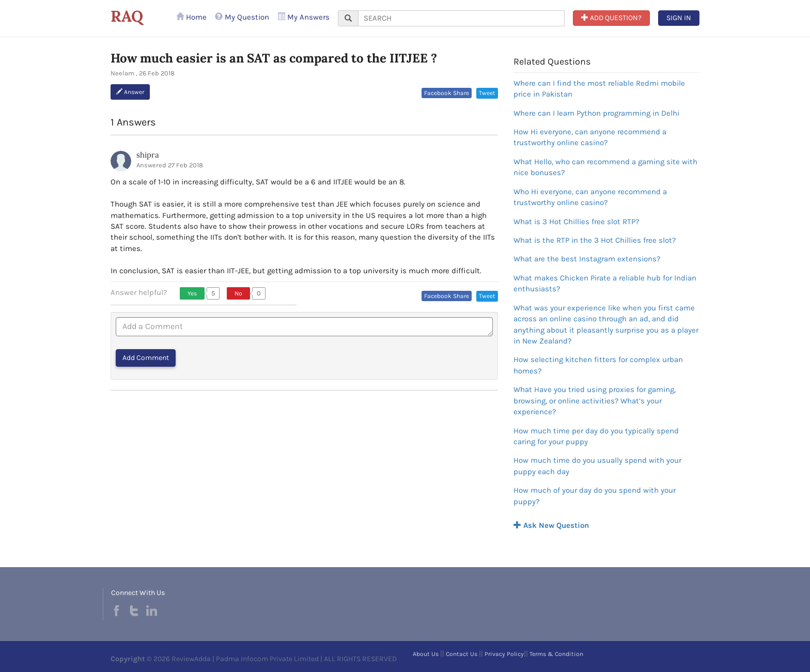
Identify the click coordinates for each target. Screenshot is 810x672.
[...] (461, 18)
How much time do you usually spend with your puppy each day (597, 466)
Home (191, 17)
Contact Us (462, 654)
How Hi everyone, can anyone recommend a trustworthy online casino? (590, 137)
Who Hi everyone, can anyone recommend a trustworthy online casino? (590, 197)
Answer (130, 92)
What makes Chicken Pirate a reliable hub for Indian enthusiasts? (605, 283)
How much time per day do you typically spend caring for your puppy (596, 436)
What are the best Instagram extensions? (587, 259)
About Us (426, 654)
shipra (148, 155)
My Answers (303, 17)
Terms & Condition (556, 654)
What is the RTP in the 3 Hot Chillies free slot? (595, 240)
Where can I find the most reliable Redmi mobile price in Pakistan (599, 89)
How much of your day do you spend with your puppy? (595, 496)
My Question (242, 17)
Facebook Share (447, 93)
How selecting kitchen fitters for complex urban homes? (598, 365)
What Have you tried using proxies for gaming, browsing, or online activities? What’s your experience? (595, 401)
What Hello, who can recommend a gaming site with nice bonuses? (605, 167)
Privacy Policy (504, 654)
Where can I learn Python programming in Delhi (596, 113)
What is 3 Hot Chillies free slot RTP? (576, 222)
